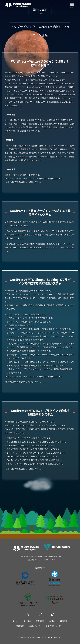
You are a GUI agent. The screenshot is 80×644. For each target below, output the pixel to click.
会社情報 (64, 621)
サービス (27, 621)
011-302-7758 (33, 560)
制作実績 (40, 621)
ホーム (15, 621)
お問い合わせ (35, 626)
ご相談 (52, 621)
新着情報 (20, 626)
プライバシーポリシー (55, 626)
